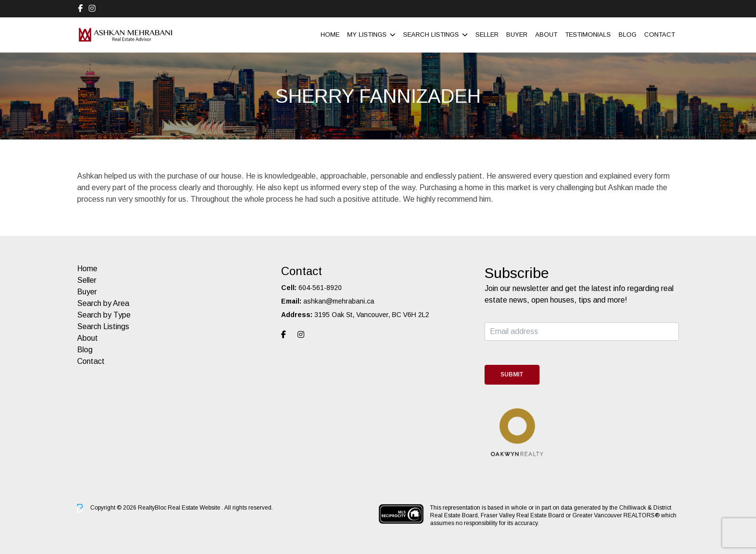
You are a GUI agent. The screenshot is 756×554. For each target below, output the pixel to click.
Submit (512, 374)
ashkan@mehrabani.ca (339, 301)
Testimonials (588, 35)
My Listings (367, 35)
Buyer (517, 35)
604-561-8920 (320, 288)
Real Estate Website (195, 508)
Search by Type (104, 315)
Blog (628, 35)
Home (330, 35)
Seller (487, 35)
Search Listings (431, 35)
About (546, 35)
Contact (660, 35)
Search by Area (103, 303)
